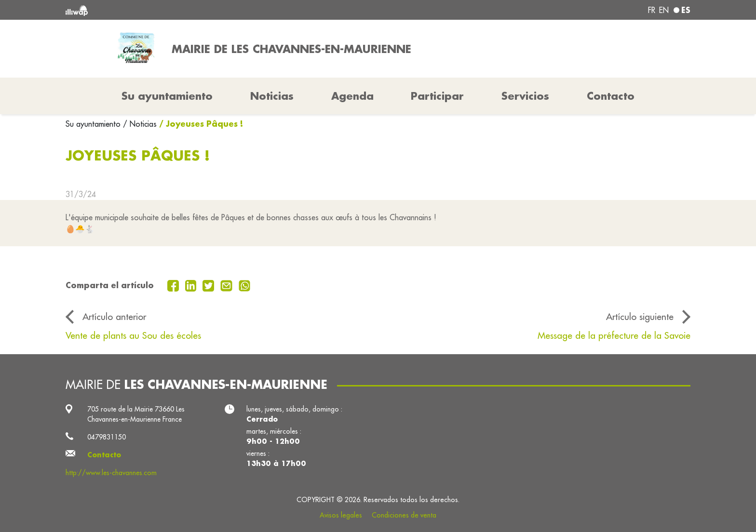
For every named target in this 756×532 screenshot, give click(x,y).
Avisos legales (341, 515)
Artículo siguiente (640, 317)
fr (652, 10)
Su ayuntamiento (94, 124)
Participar (437, 96)
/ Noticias (140, 124)
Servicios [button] (525, 96)
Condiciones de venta (404, 515)
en (664, 10)
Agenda (352, 96)
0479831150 (107, 437)
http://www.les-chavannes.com (111, 473)
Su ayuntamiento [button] (167, 96)
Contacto (611, 96)
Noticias (272, 96)
